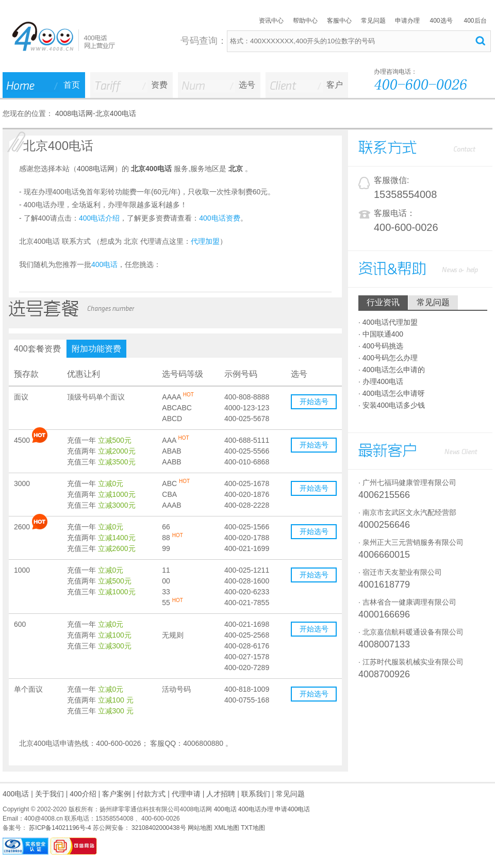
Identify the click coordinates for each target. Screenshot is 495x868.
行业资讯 (383, 302)
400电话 (16, 794)
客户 (335, 85)
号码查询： (204, 41)
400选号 (441, 21)
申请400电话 (292, 809)
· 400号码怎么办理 (388, 358)
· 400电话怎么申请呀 (392, 393)
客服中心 (339, 21)
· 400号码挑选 (381, 346)
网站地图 (200, 828)
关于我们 (49, 794)
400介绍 (83, 794)
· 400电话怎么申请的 (392, 370)
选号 (247, 85)
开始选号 (314, 402)
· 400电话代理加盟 (388, 322)
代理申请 (186, 794)
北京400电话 (116, 113)
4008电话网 (74, 113)
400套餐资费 (37, 349)
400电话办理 (256, 809)
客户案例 (117, 794)
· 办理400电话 (381, 381)
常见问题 (373, 21)
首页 (72, 85)
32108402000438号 (158, 828)
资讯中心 (271, 21)
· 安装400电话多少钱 (392, 405)
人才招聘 (221, 794)
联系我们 (256, 794)
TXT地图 (253, 828)
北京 (236, 169)
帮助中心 (305, 21)
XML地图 (227, 828)
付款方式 (151, 794)
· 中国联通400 (381, 334)
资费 (159, 85)
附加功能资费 (96, 349)
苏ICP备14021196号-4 (59, 828)
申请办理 (407, 21)
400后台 (475, 21)
